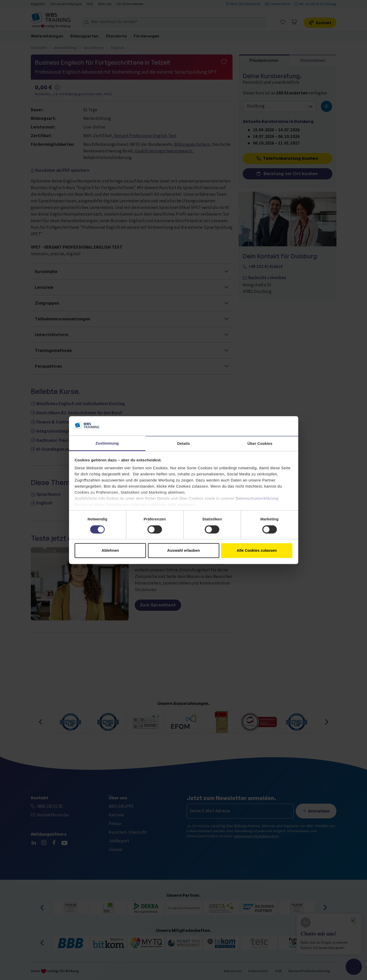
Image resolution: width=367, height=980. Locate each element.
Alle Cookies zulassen (257, 551)
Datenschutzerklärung (257, 499)
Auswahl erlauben (183, 551)
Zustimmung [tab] (107, 443)
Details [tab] (184, 444)
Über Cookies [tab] (260, 444)
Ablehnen (110, 551)
